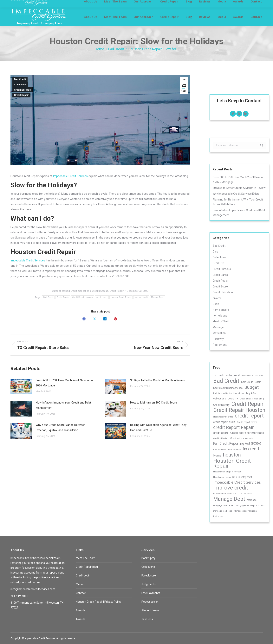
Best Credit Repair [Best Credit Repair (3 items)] (251, 382)
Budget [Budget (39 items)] (251, 387)
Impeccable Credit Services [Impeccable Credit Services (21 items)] (237, 482)
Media (80, 584)
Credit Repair (21, 95)
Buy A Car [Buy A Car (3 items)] (251, 393)
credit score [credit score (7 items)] (221, 433)
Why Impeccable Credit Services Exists (236, 194)
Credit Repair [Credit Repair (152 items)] (247, 404)
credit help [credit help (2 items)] (259, 399)
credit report (102, 297)
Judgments (149, 584)
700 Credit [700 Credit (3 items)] (219, 376)
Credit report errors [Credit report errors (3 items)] (247, 422)
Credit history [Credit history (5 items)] (221, 405)
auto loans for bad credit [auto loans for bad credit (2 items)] (253, 376)
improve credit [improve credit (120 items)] (231, 488)
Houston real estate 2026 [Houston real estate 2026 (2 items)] (225, 477)
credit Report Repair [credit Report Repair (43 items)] (234, 427)
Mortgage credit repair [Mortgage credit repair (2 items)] (224, 506)
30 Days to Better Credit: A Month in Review (158, 380)
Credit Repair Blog (87, 567)
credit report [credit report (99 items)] (249, 416)
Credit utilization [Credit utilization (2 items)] (221, 438)
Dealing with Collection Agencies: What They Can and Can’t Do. (158, 427)
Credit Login (83, 575)
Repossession (150, 602)
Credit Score (220, 286)
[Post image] (21, 386)
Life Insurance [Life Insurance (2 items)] (245, 494)
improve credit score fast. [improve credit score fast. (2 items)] (225, 494)
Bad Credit (20, 79)
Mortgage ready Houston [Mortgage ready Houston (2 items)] (245, 511)
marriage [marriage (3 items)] (252, 500)
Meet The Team (86, 558)
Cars (215, 252)
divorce (217, 298)
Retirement (220, 345)
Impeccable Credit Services (70, 176)
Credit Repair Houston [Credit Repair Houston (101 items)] (239, 410)
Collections (20, 85)
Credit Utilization (223, 292)
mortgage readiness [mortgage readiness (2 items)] (223, 511)
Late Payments (151, 593)
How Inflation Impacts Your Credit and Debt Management (63, 405)
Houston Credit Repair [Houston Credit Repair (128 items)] (232, 463)
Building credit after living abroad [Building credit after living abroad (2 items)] (229, 393)
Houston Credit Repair (121, 297)
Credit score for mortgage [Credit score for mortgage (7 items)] (247, 433)
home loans (220, 316)
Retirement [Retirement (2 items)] (218, 516)
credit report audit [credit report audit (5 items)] (224, 422)
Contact (81, 593)
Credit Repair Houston (82, 297)
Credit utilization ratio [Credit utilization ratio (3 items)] (242, 438)
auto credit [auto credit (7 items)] (233, 375)
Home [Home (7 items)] (217, 456)
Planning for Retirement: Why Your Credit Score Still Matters (238, 202)
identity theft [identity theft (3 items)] (245, 477)
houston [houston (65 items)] (232, 455)
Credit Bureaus (23, 90)
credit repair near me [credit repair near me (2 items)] (223, 417)
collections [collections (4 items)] (220, 399)
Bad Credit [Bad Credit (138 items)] (226, 381)
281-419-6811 (174, 4)
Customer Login (20, 4)
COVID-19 (219, 263)
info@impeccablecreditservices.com (212, 4)
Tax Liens (147, 619)
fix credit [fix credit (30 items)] (251, 449)
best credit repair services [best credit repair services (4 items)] (228, 388)
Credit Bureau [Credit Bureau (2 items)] (246, 399)
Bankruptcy (148, 558)
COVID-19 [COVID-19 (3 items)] (233, 399)
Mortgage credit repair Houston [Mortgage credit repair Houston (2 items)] (250, 506)
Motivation (219, 333)
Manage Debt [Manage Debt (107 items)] (229, 499)
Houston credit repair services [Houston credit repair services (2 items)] (227, 472)
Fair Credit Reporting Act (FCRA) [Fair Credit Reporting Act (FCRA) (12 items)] (237, 444)
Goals (216, 304)
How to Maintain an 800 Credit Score (154, 403)
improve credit (141, 297)
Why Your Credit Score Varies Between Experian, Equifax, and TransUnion (61, 427)
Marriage (218, 327)
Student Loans (150, 610)
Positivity (218, 339)
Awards (81, 610)
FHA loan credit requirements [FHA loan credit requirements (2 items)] (227, 450)
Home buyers (221, 310)
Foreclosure (149, 575)
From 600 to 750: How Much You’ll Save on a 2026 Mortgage (64, 383)
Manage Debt (157, 297)
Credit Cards (220, 275)
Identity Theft (221, 321)
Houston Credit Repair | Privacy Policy (98, 602)
